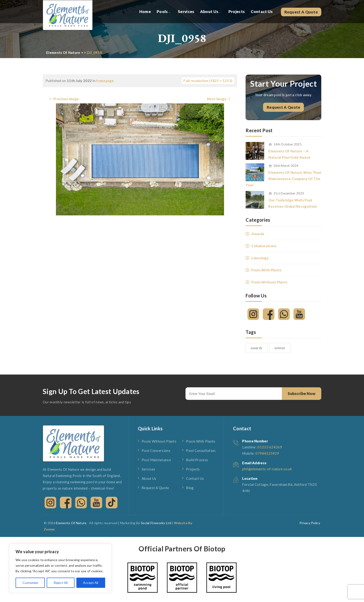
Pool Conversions (156, 451)
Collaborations (264, 246)
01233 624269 (270, 447)
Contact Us (262, 12)
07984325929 (267, 453)
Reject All (61, 583)
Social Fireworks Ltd (156, 523)
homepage (105, 81)
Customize (30, 583)
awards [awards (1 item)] (257, 348)
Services (186, 12)
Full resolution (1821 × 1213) (208, 81)
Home (145, 12)
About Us (209, 12)
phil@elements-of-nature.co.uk (267, 469)
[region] (60, 568)
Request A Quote (301, 12)
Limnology (260, 258)
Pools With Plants (266, 270)
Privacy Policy (310, 523)
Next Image (219, 99)
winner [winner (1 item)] (280, 348)
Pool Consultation (201, 451)
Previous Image (64, 99)
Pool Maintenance (156, 460)
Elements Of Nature (71, 523)
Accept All (91, 583)
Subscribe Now (302, 393)
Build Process (197, 460)
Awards (258, 234)
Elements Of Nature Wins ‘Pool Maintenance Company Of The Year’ (283, 179)
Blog (190, 488)
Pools (162, 12)
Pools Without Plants (269, 282)
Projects (237, 12)
